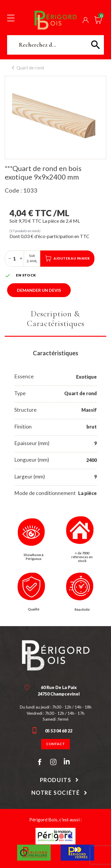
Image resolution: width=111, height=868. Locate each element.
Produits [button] (56, 780)
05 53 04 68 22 (59, 731)
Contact (55, 744)
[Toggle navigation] (11, 18)
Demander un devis (39, 290)
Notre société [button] (56, 793)
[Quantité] (14, 258)
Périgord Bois (56, 20)
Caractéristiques (55, 353)
